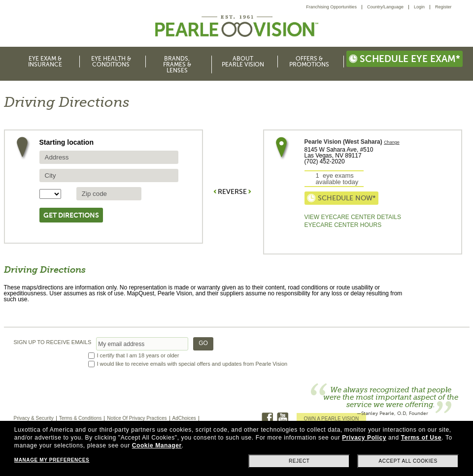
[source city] (109, 175)
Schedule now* (341, 198)
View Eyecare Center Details (353, 217)
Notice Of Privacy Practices (137, 418)
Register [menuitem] (443, 7)
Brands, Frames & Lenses (177, 64)
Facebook (267, 418)
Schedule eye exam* (405, 59)
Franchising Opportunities (331, 7)
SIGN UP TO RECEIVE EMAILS (53, 342)
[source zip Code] (109, 194)
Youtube (283, 418)
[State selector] (50, 194)
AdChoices (184, 418)
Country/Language (385, 7)
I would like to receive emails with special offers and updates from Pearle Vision (192, 364)
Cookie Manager (157, 445)
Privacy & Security (34, 418)
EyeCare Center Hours (343, 225)
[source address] (109, 157)
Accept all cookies (408, 461)
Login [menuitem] (419, 7)
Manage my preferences (52, 460)
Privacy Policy (364, 438)
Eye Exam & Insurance (45, 62)
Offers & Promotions (309, 62)
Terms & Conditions (81, 418)
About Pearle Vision (243, 62)
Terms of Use (421, 438)
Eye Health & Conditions (111, 62)
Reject (299, 461)
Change (392, 143)
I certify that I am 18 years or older (138, 356)
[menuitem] (334, 7)
